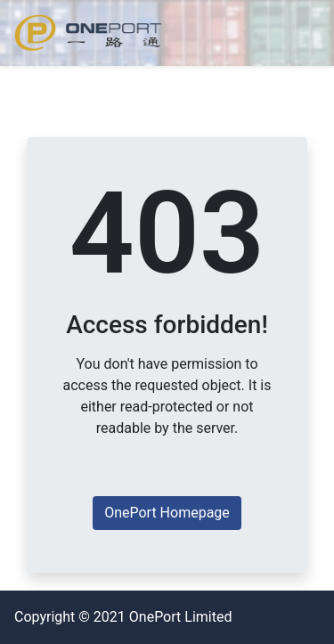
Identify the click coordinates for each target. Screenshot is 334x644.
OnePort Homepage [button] (167, 513)
